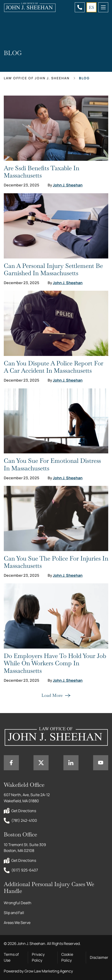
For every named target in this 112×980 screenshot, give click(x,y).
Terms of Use (11, 957)
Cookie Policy (67, 957)
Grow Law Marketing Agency (49, 971)
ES (91, 7)
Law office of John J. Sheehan (37, 78)
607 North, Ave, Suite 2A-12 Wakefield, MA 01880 (27, 798)
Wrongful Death (18, 903)
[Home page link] (30, 7)
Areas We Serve (17, 923)
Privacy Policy (38, 957)
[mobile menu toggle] (103, 7)
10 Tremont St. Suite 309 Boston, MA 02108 (25, 848)
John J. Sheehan (68, 185)
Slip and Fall (14, 913)
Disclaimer (99, 957)
